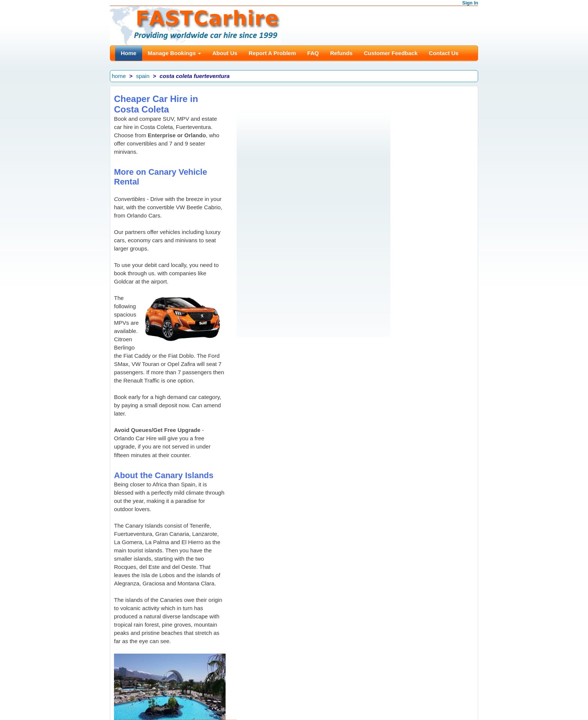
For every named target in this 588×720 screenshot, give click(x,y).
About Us (225, 53)
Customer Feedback (391, 53)
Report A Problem (272, 53)
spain (143, 76)
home (119, 76)
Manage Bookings (175, 53)
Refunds (341, 53)
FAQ (313, 53)
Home (129, 53)
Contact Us (444, 53)
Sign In (470, 3)
